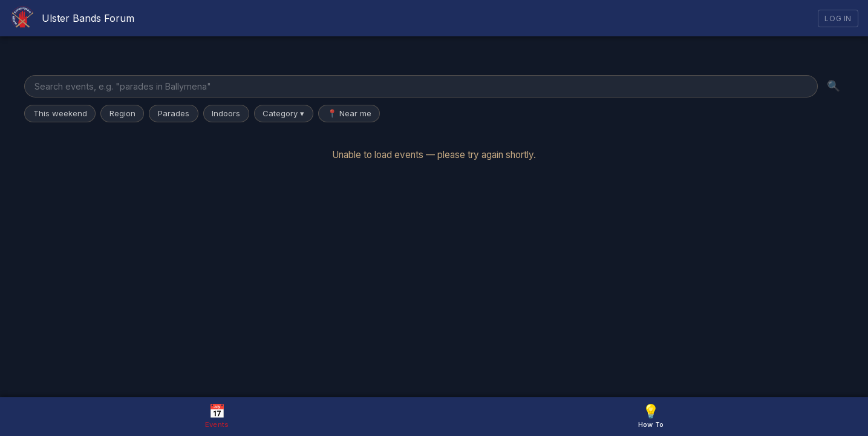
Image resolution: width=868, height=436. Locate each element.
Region (122, 113)
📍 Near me (349, 113)
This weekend (60, 113)
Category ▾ (283, 113)
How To (651, 416)
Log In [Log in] (838, 18)
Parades (174, 113)
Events (217, 416)
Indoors (226, 113)
